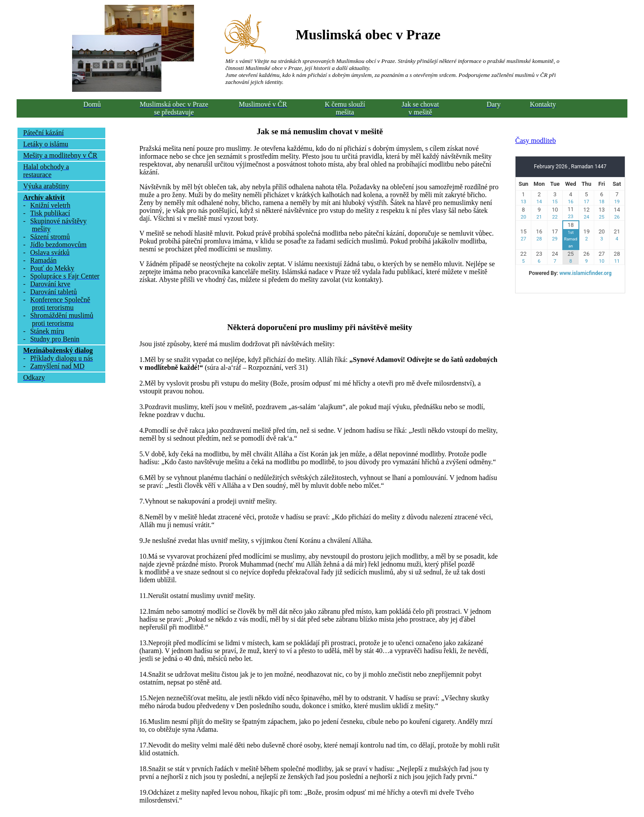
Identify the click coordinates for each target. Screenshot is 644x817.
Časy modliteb (535, 141)
